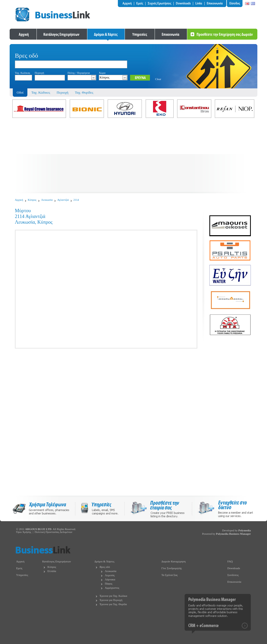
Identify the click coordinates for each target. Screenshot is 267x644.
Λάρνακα (110, 579)
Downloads (234, 568)
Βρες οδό (105, 567)
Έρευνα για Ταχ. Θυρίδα (113, 604)
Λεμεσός (110, 575)
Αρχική (19, 200)
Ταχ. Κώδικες (41, 92)
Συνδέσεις (233, 575)
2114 (76, 200)
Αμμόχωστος (112, 588)
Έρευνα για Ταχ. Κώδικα (113, 596)
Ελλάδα (52, 571)
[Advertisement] (133, 157)
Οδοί (20, 92)
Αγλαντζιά (63, 200)
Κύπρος (32, 200)
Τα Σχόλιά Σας (169, 575)
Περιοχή (62, 92)
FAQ (230, 561)
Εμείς (19, 568)
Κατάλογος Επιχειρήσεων (57, 561)
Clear (158, 79)
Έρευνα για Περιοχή (111, 600)
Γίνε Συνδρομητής (172, 568)
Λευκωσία (47, 200)
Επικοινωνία (234, 582)
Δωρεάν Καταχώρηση (174, 561)
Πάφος (109, 584)
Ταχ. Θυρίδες (84, 92)
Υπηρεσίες (22, 575)
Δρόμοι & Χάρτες (104, 561)
